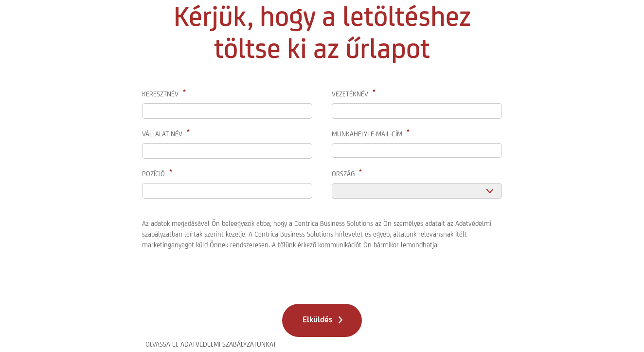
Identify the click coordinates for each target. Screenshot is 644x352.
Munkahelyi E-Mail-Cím (367, 134)
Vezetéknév (350, 94)
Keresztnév (160, 94)
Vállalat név (162, 134)
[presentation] (216, 274)
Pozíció (153, 174)
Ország (343, 174)
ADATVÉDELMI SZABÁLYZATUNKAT (228, 344)
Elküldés (318, 319)
